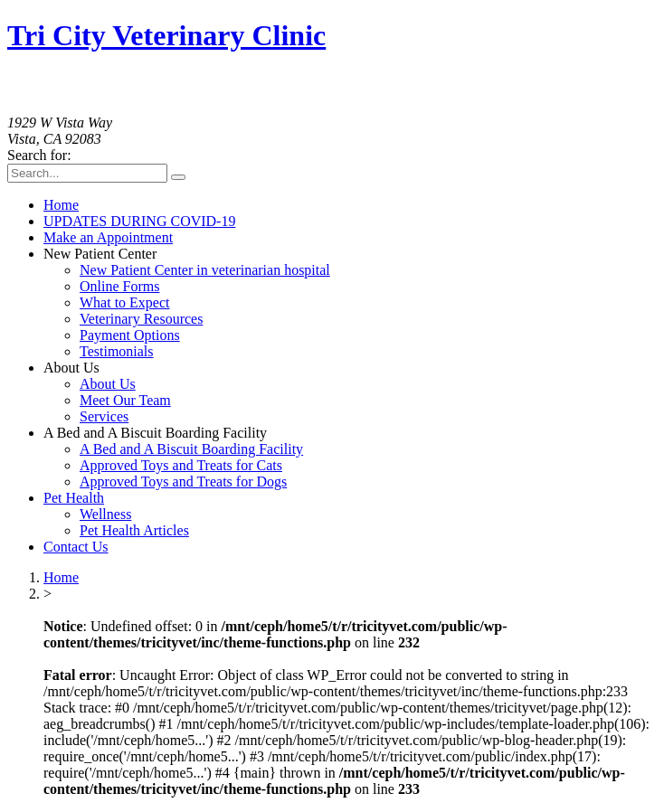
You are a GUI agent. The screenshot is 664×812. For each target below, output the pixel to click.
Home (61, 577)
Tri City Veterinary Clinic (166, 35)
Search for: (39, 155)
